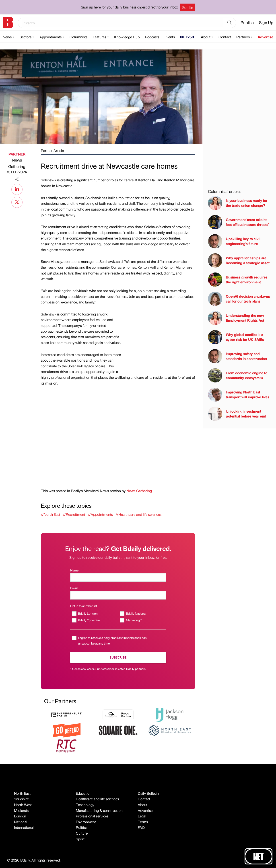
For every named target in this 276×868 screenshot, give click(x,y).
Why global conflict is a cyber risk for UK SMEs (236, 337)
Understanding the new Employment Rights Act (236, 318)
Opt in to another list (84, 606)
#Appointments (100, 514)
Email (74, 588)
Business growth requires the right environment (238, 280)
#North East (50, 514)
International (24, 827)
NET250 (187, 37)
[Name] (118, 577)
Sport (80, 839)
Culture (82, 833)
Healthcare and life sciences (97, 799)
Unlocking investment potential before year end (237, 414)
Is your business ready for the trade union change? (238, 203)
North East (22, 793)
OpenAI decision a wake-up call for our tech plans (239, 299)
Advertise (266, 37)
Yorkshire (21, 799)
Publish (247, 22)
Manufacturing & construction (99, 810)
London (20, 816)
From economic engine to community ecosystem (238, 375)
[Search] (229, 23)
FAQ (141, 827)
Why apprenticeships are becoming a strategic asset (239, 260)
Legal (142, 816)
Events (170, 37)
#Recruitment (74, 514)
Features (99, 37)
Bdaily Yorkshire (89, 620)
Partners (243, 37)
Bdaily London (88, 613)
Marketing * (134, 620)
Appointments (50, 37)
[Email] (118, 595)
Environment (86, 822)
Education (84, 793)
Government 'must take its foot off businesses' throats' (238, 222)
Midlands (21, 810)
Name (74, 570)
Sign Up (187, 7)
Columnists (78, 37)
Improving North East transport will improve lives (239, 395)
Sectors (26, 37)
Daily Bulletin (148, 793)
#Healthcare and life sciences (138, 514)
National (21, 822)
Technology (85, 805)
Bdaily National (136, 613)
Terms (143, 822)
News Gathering (17, 163)
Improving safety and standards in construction (237, 356)
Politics (82, 827)
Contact (225, 37)
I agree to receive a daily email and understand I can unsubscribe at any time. (112, 640)
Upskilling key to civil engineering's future (234, 241)
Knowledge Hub (127, 37)
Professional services (92, 816)
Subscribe (118, 657)
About (206, 37)
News (7, 37)
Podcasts (152, 37)
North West (23, 805)
